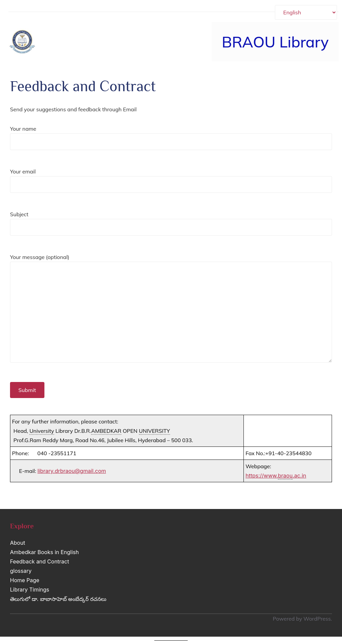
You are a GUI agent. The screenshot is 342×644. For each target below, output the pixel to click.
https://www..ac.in (276, 476)
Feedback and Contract (40, 561)
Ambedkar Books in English (44, 552)
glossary (21, 571)
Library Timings (30, 590)
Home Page (25, 580)
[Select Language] (306, 12)
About (18, 543)
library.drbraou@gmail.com (72, 471)
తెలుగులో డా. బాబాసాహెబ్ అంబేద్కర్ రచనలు (58, 599)
